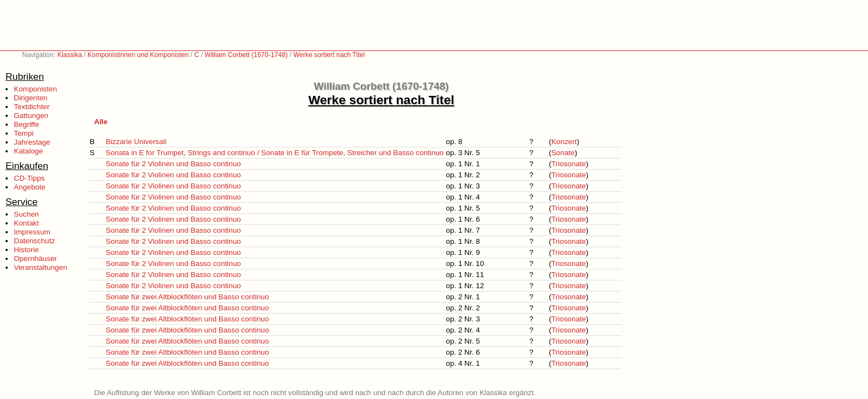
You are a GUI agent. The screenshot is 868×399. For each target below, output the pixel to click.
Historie (26, 250)
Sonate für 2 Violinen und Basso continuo (173, 164)
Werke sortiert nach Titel (329, 55)
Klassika (69, 55)
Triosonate (569, 164)
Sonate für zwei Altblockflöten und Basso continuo (187, 297)
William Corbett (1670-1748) (246, 55)
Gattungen (31, 116)
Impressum (32, 232)
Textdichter (32, 107)
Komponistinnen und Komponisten (138, 55)
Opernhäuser (35, 259)
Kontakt (26, 223)
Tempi (24, 133)
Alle (101, 122)
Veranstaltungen (40, 267)
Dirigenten (31, 98)
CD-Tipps (29, 178)
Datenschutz (34, 241)
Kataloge (29, 151)
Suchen (26, 214)
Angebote (30, 187)
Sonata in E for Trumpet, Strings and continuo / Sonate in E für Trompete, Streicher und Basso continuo (275, 153)
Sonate (563, 153)
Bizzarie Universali (136, 142)
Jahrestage (32, 142)
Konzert (564, 142)
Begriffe (27, 124)
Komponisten (35, 89)
